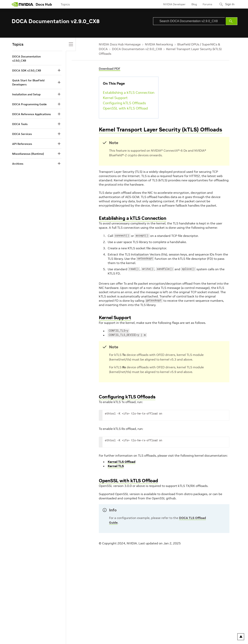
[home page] (23, 4)
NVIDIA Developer (173, 4)
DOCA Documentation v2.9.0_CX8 (137, 49)
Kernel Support (115, 98)
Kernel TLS (116, 466)
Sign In (229, 4)
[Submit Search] (232, 21)
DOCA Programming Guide (29, 104)
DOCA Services (22, 134)
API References (22, 144)
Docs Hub (44, 4)
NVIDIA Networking (159, 44)
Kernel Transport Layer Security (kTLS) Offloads (161, 130)
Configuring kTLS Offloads (124, 103)
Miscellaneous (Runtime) (28, 154)
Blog (193, 4)
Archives (18, 164)
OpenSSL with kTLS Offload (125, 108)
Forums (206, 4)
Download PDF (110, 69)
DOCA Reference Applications (31, 114)
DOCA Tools (20, 124)
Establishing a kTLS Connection (129, 93)
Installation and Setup (26, 94)
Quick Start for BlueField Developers (28, 82)
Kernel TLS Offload (122, 462)
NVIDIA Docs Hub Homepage (120, 44)
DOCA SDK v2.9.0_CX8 (27, 70)
